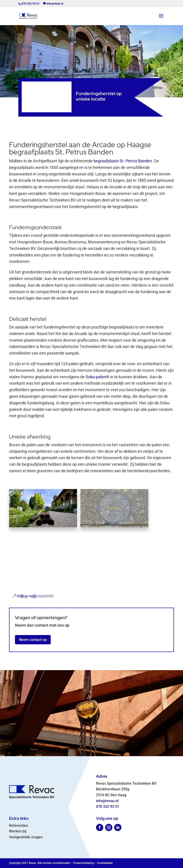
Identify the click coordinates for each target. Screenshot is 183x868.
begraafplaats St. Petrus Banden (123, 161)
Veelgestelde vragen (26, 837)
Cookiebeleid (105, 863)
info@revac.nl (107, 801)
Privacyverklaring (83, 863)
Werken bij (18, 831)
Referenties (19, 826)
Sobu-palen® (97, 377)
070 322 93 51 (108, 807)
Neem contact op (33, 640)
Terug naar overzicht (35, 596)
